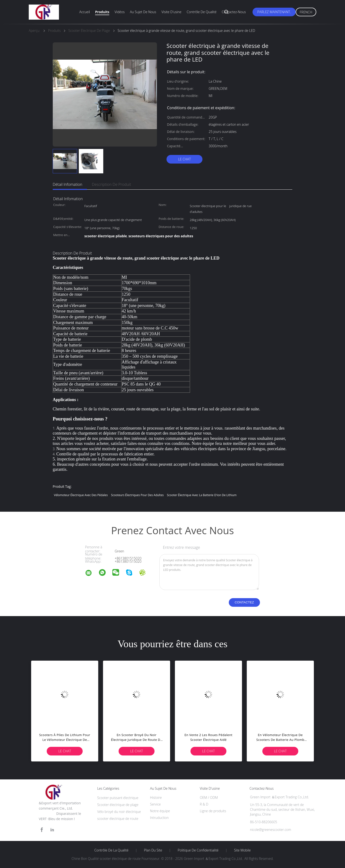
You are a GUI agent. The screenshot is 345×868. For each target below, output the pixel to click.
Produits (102, 12)
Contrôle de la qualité (112, 850)
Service (155, 804)
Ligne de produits (213, 811)
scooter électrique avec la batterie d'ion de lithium (202, 495)
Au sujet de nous (143, 12)
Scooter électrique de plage (118, 805)
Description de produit (111, 184)
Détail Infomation (67, 184)
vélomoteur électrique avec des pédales (81, 495)
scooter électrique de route (118, 819)
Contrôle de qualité (201, 12)
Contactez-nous (234, 12)
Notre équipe (160, 811)
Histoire (156, 797)
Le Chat (184, 159)
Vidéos (120, 12)
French (306, 12)
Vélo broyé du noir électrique (119, 812)
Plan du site (153, 850)
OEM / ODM (209, 797)
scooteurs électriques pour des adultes (137, 495)
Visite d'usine (171, 12)
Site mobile (242, 850)
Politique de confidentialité (198, 850)
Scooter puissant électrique (118, 798)
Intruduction (159, 818)
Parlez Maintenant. (274, 12)
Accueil (85, 12)
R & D (204, 804)
